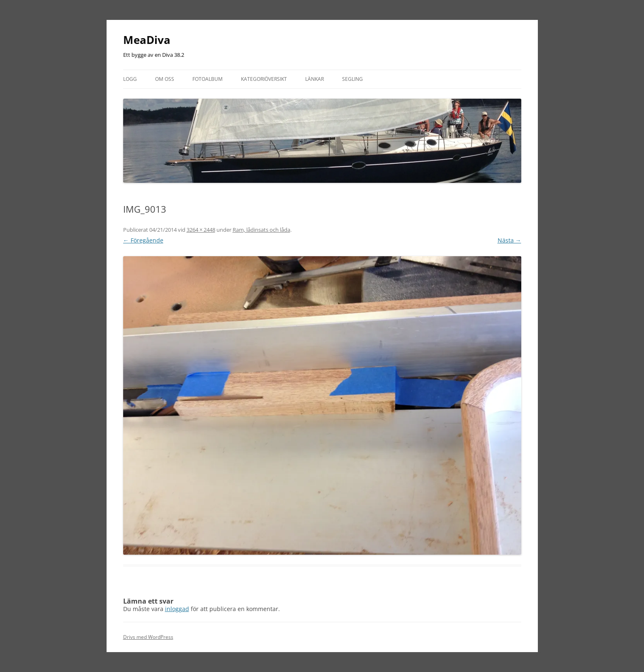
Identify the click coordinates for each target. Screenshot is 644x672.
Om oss (165, 79)
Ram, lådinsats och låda (261, 230)
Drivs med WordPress (148, 637)
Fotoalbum (208, 79)
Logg (130, 79)
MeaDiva (147, 40)
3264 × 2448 (201, 230)
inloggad (177, 609)
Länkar (315, 79)
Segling (352, 79)
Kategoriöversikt (264, 79)
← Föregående (143, 240)
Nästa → (509, 240)
